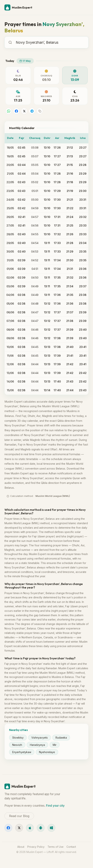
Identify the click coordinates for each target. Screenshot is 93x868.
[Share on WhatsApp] (9, 111)
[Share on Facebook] (16, 111)
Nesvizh (17, 745)
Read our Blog (19, 816)
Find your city (55, 806)
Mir (55, 745)
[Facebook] (8, 828)
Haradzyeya (37, 745)
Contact (71, 847)
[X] (19, 828)
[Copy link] (40, 111)
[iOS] (30, 828)
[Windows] (51, 828)
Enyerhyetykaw (22, 752)
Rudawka (61, 738)
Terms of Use (56, 847)
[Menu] (84, 7)
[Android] (41, 828)
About (21, 847)
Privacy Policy (36, 847)
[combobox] (50, 42)
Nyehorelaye (47, 752)
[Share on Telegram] (32, 111)
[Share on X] (24, 111)
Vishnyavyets (40, 738)
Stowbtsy (18, 738)
